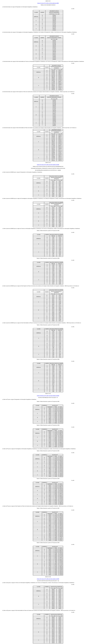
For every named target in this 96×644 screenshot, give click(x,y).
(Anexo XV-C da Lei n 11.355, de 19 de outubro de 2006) (48, 579)
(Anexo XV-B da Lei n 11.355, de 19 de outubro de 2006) (48, 396)
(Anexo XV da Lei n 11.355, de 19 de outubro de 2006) (48, 3)
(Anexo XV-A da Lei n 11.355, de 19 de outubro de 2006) (48, 165)
